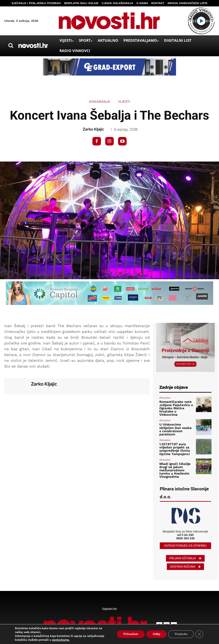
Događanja (100, 102)
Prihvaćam (131, 634)
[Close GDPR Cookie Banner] (199, 634)
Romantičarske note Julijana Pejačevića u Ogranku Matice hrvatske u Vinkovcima (176, 406)
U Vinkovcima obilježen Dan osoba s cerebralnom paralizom (176, 424)
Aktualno (165, 398)
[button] (11, 46)
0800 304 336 (185, 530)
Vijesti (124, 102)
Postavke (181, 634)
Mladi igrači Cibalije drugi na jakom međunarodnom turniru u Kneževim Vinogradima (174, 463)
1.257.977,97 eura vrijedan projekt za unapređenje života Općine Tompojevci (173, 443)
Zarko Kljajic (93, 129)
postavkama (61, 640)
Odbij (156, 634)
